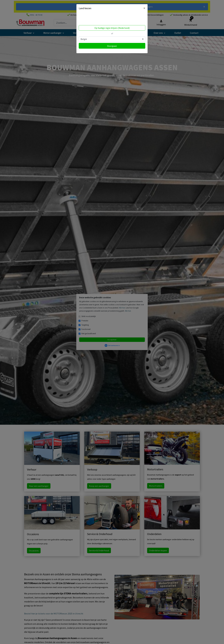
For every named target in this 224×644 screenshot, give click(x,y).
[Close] (144, 8)
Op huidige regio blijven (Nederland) (112, 28)
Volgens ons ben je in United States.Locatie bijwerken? (97, 18)
